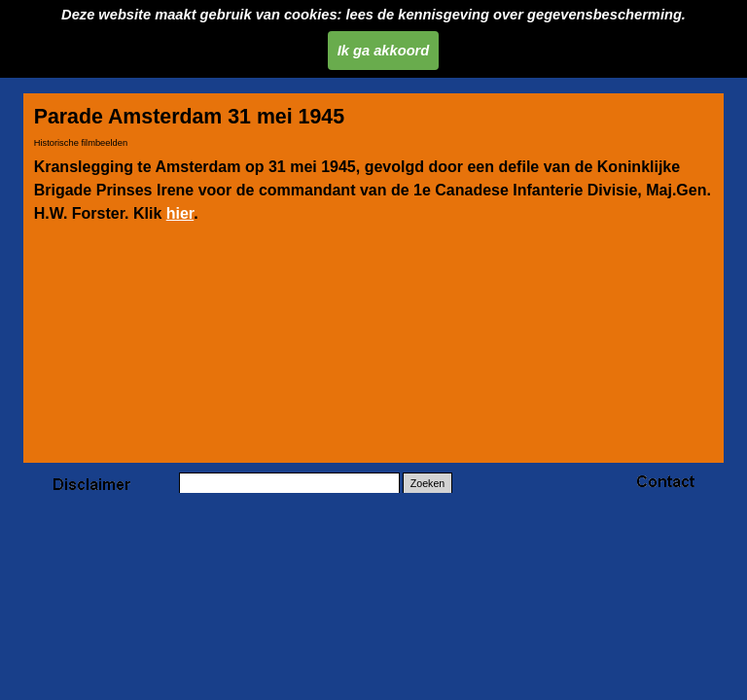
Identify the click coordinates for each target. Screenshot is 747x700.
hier (180, 213)
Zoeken (428, 483)
